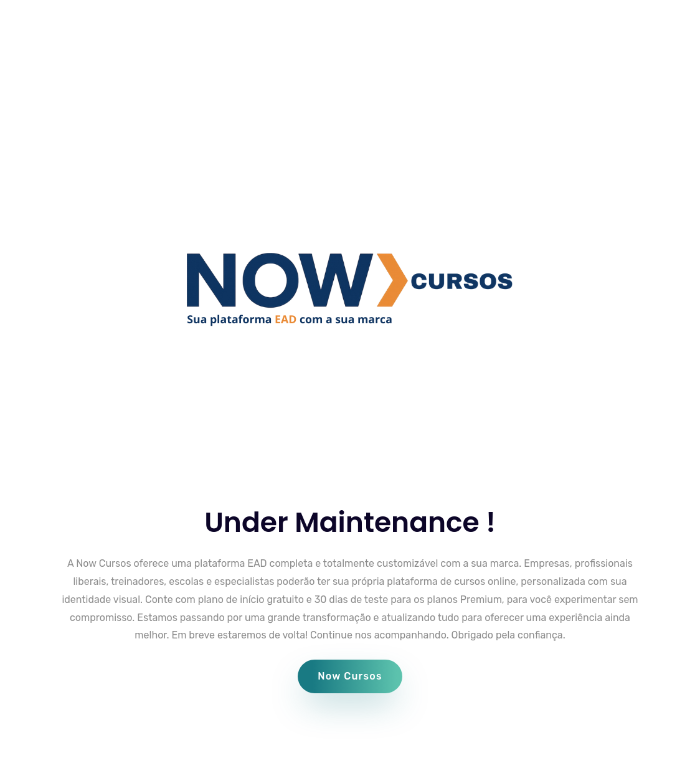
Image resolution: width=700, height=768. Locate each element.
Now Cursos (350, 676)
